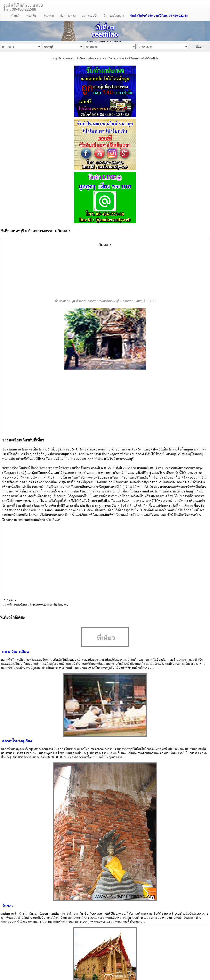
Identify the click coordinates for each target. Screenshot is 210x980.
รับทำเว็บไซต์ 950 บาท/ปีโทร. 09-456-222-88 (23, 7)
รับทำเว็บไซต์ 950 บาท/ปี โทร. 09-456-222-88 (159, 16)
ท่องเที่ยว (32, 16)
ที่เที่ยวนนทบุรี (12, 231)
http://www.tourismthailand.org (49, 605)
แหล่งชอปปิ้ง (90, 16)
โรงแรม (49, 16)
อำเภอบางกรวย (41, 231)
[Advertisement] (105, 273)
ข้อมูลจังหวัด (68, 16)
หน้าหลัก (15, 16)
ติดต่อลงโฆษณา (114, 16)
